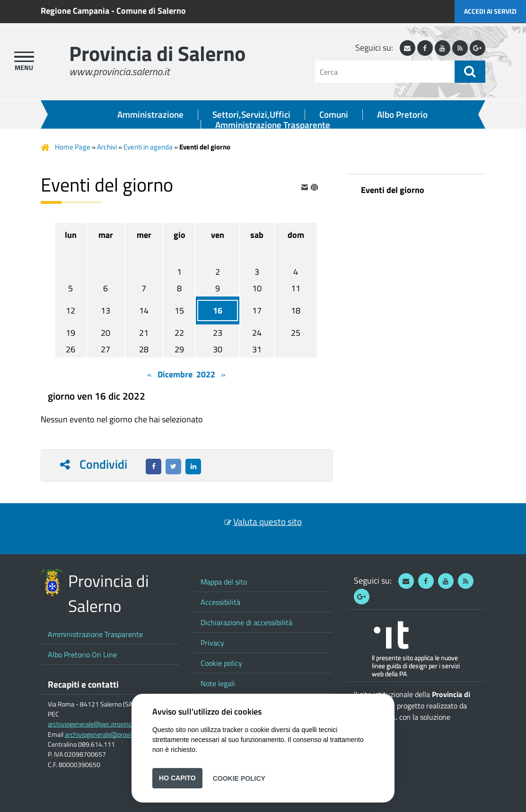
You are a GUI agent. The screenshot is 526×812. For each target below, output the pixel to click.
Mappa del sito (224, 582)
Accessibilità (220, 602)
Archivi (107, 147)
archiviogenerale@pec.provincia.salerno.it (106, 724)
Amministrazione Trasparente (273, 125)
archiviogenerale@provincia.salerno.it (117, 734)
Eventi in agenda (148, 147)
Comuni (334, 114)
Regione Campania (75, 11)
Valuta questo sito (267, 522)
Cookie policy (221, 663)
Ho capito (177, 778)
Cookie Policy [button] (239, 778)
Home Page (73, 147)
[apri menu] (24, 57)
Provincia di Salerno (157, 53)
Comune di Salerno (151, 11)
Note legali (218, 683)
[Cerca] (385, 72)
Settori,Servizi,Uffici (251, 114)
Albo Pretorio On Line (82, 655)
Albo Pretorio (402, 114)
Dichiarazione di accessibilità (246, 622)
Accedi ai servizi (490, 11)
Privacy (212, 643)
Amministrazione (150, 114)
